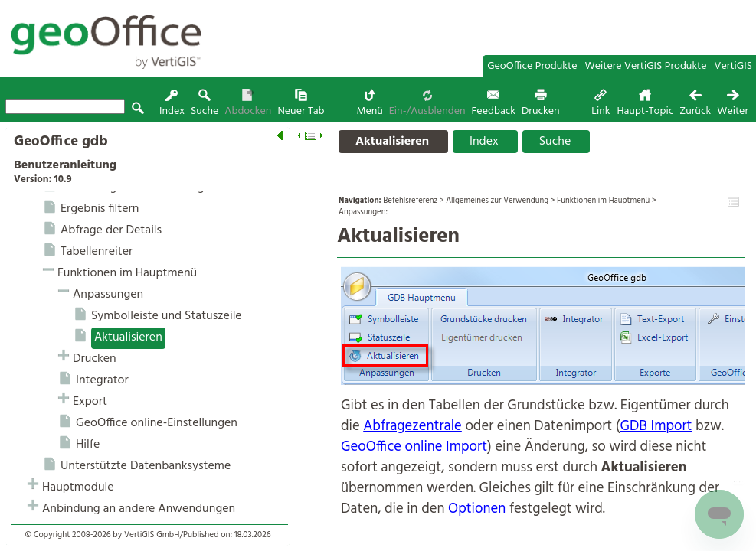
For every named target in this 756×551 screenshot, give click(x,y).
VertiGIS (733, 66)
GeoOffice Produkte (532, 66)
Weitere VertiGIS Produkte (646, 66)
